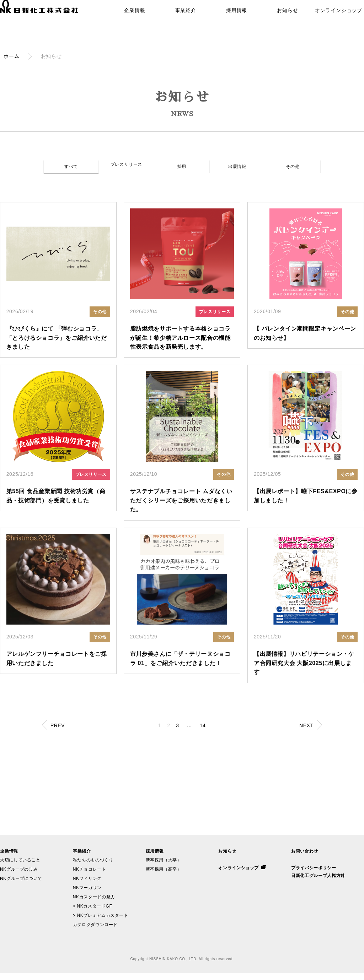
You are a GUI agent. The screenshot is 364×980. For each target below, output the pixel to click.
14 (209, 732)
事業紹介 (185, 21)
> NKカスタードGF (93, 913)
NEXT (303, 733)
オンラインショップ (335, 21)
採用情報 (235, 21)
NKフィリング (87, 885)
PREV (61, 733)
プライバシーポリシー (314, 875)
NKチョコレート (90, 876)
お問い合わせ (305, 858)
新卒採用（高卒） (164, 876)
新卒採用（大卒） (164, 867)
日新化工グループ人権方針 (318, 882)
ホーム (11, 56)
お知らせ (286, 21)
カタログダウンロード (96, 931)
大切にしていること (20, 867)
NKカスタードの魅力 (94, 904)
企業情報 (136, 21)
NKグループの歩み (19, 876)
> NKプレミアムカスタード (101, 922)
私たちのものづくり (93, 867)
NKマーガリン (87, 894)
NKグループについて (22, 885)
